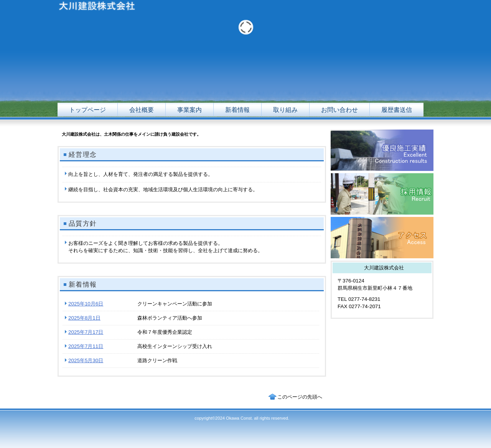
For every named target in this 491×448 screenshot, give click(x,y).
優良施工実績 (382, 150)
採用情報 (382, 194)
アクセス (382, 238)
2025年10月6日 (86, 304)
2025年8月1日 (84, 318)
